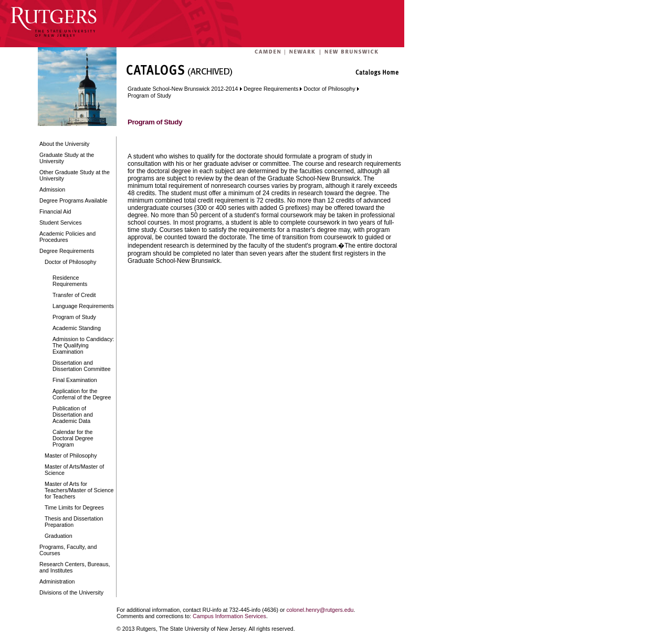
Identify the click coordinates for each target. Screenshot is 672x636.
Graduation (59, 536)
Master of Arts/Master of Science (74, 470)
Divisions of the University (71, 592)
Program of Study (74, 317)
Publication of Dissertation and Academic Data (73, 415)
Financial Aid (55, 211)
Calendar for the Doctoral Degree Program (73, 438)
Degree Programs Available (73, 200)
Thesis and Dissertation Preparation (74, 522)
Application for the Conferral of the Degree (82, 394)
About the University (64, 144)
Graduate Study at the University (67, 158)
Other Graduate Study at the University (75, 175)
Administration (57, 581)
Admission (52, 189)
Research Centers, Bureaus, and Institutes (75, 567)
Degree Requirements (67, 251)
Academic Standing (77, 328)
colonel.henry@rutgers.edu (320, 610)
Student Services (61, 222)
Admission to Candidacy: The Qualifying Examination (83, 345)
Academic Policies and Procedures (67, 237)
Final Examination (75, 380)
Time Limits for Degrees (74, 507)
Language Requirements (83, 306)
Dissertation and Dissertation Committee (82, 366)
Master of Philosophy (71, 455)
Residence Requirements (70, 281)
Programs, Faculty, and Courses (68, 550)
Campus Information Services (229, 616)
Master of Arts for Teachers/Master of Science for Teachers (79, 490)
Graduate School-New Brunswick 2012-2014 (183, 89)
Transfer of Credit (74, 295)
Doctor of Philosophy (70, 262)
